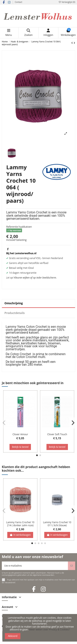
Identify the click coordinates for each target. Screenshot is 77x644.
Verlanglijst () (67, 2)
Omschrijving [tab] (14, 303)
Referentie (12, 227)
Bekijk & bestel (20, 447)
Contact (18, 2)
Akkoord (13, 636)
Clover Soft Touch (57, 434)
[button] (37, 455)
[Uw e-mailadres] (35, 566)
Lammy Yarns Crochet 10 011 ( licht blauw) (57, 524)
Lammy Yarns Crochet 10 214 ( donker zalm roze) (20, 524)
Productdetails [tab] (15, 313)
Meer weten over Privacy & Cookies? (49, 630)
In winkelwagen (20, 535)
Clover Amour (20, 434)
